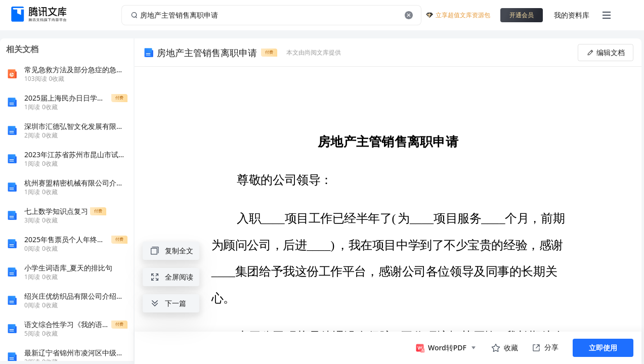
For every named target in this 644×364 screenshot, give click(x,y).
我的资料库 (572, 15)
